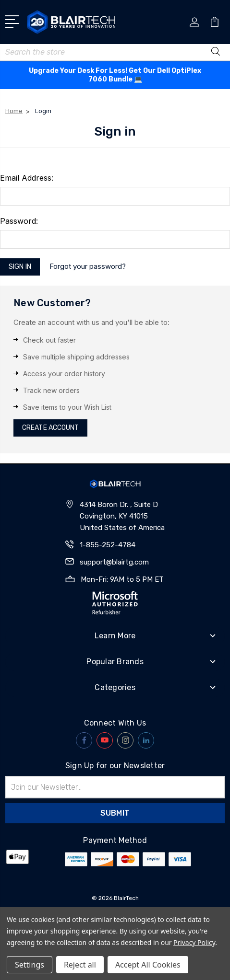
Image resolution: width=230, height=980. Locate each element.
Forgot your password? (88, 266)
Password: (19, 221)
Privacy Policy (194, 942)
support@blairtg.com (114, 562)
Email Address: (27, 178)
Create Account (50, 428)
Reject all (80, 965)
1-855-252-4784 (108, 545)
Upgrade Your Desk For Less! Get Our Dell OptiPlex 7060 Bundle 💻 (115, 75)
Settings (30, 965)
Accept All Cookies (148, 965)
